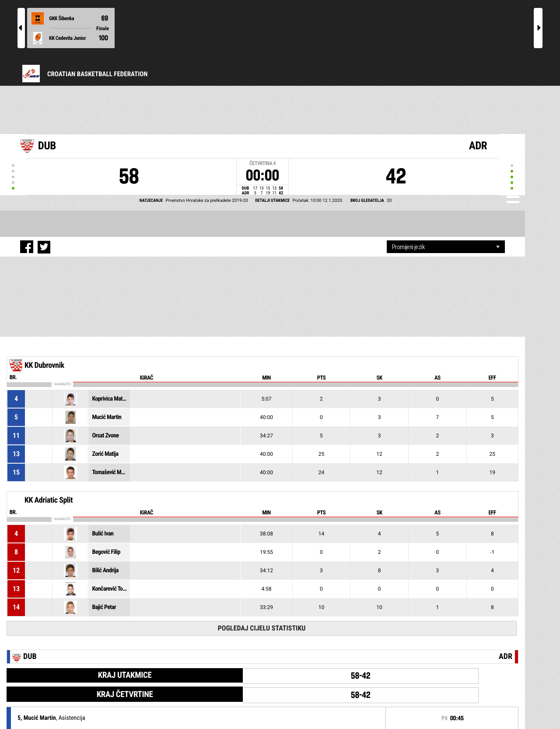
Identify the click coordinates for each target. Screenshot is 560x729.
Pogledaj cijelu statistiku (262, 628)
